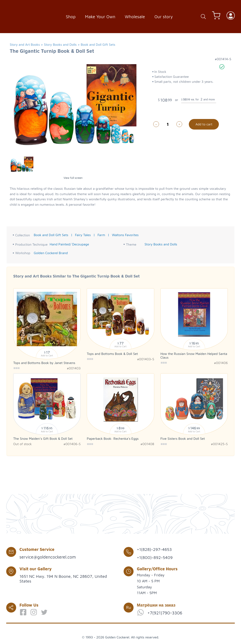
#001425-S (219, 444)
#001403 (74, 368)
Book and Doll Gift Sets (98, 44)
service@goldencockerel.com (48, 557)
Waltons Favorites (125, 235)
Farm (101, 235)
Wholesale (135, 17)
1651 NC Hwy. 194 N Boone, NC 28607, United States (63, 579)
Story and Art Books (25, 44)
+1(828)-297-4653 (154, 549)
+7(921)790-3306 (165, 613)
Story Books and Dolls (60, 44)
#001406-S (72, 444)
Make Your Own (100, 17)
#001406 (221, 363)
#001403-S (146, 359)
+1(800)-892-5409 (155, 557)
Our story (164, 17)
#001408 (147, 444)
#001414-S (223, 59)
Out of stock (22, 444)
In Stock (160, 72)
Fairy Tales (83, 235)
